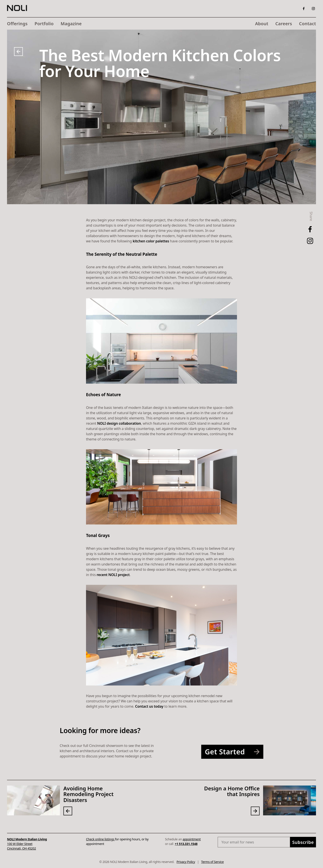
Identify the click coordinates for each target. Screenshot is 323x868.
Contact (308, 24)
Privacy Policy (186, 862)
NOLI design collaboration (119, 423)
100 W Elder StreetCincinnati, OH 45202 (27, 844)
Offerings (17, 24)
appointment (192, 839)
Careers (284, 24)
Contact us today (149, 706)
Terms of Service (212, 862)
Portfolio (44, 24)
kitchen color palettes (151, 241)
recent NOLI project (113, 575)
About (262, 24)
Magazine (71, 24)
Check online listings (100, 839)
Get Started (234, 752)
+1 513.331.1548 (186, 844)
